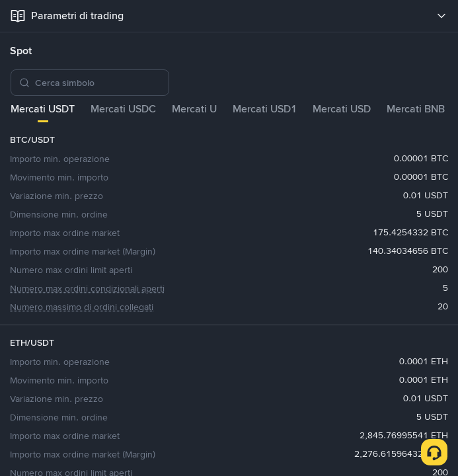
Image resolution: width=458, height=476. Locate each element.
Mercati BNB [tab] (416, 109)
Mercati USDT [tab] (43, 109)
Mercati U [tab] (194, 109)
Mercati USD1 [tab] (265, 109)
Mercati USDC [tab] (123, 109)
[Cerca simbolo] (98, 83)
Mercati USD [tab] (342, 109)
